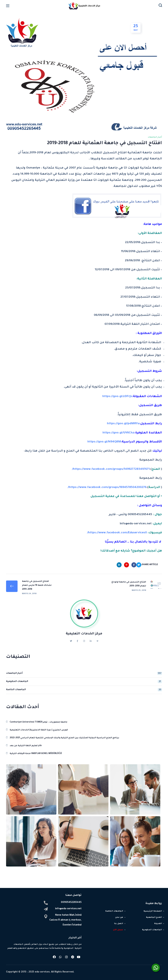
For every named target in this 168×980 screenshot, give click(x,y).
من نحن (119, 918)
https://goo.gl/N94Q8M (104, 442)
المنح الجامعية (154, 918)
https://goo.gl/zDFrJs (117, 397)
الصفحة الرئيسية (153, 911)
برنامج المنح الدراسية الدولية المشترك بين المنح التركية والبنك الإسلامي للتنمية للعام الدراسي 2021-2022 (64, 738)
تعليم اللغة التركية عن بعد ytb (26, 746)
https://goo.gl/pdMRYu (123, 424)
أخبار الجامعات (155, 137)
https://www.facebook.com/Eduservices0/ (117, 533)
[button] (160, 6)
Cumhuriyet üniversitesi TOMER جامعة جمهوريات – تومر (38, 722)
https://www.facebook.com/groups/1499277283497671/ (111, 469)
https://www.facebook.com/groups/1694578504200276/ (107, 487)
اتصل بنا (119, 924)
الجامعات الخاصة (84, 690)
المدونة (158, 924)
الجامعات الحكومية (84, 682)
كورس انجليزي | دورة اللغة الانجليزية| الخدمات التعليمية (39, 730)
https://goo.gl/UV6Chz (118, 433)
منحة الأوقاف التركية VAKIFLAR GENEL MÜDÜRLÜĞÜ (36, 754)
